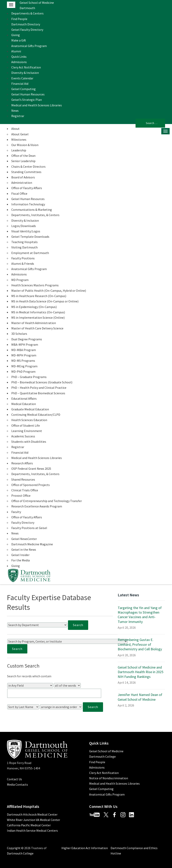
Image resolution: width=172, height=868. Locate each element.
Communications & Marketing (32, 210)
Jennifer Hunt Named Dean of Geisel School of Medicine (140, 697)
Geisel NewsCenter (24, 539)
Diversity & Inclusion (25, 73)
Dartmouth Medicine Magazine (32, 544)
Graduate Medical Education (30, 409)
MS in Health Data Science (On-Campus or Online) (45, 301)
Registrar (18, 116)
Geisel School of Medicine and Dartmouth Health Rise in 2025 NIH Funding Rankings (140, 672)
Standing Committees (26, 172)
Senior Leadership (23, 161)
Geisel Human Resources (28, 94)
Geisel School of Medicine (37, 3)
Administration (22, 183)
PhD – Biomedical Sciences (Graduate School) (42, 382)
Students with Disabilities (29, 442)
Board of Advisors (23, 177)
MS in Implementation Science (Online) (38, 318)
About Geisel (20, 134)
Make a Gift (19, 40)
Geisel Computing (23, 89)
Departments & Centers (27, 13)
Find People (19, 19)
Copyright (14, 848)
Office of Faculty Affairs (27, 188)
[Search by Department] (37, 625)
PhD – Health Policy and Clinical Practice (39, 388)
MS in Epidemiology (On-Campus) (34, 307)
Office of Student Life (26, 425)
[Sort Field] (23, 707)
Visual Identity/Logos (26, 231)
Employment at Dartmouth (30, 253)
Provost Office (21, 496)
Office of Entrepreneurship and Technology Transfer (47, 501)
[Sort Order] (61, 707)
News (15, 111)
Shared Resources (23, 479)
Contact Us (14, 779)
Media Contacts (17, 784)
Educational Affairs (24, 398)
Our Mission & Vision (25, 145)
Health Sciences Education (29, 420)
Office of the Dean (23, 156)
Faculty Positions (23, 258)
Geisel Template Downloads (30, 237)
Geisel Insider (20, 555)
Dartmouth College (102, 756)
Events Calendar (22, 78)
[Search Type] (67, 685)
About (15, 129)
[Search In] (30, 685)
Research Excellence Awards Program (37, 506)
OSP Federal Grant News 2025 (31, 469)
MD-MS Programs (23, 361)
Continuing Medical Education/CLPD (36, 415)
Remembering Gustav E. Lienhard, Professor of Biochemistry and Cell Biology (140, 644)
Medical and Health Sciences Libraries (37, 105)
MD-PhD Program (23, 371)
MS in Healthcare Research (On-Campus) (39, 296)
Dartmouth (27, 8)
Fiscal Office (19, 193)
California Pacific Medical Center (29, 825)
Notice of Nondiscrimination (109, 778)
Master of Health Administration (34, 323)
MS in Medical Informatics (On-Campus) (38, 312)
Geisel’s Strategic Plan (27, 100)
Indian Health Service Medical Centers (32, 830)
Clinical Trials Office (25, 490)
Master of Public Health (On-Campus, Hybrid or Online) (49, 291)
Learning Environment (27, 431)
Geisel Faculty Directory (27, 30)
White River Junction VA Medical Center (33, 820)
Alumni (16, 51)
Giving (16, 35)
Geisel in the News (24, 549)
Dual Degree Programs (27, 339)
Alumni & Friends (23, 264)
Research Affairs (22, 463)
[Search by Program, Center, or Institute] (67, 641)
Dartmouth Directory (26, 24)
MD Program (20, 280)
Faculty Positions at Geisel (29, 528)
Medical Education (24, 404)
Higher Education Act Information (85, 848)
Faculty (16, 512)
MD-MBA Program (24, 350)
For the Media (21, 560)
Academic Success (23, 436)
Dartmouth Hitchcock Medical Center (32, 814)
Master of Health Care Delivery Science (37, 328)
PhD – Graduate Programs (29, 377)
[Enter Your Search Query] (54, 693)
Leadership (19, 150)
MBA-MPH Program (25, 345)
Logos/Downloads (24, 226)
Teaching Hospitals (24, 242)
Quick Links (19, 57)
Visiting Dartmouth (24, 247)
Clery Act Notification (26, 67)
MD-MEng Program (24, 366)
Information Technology (28, 204)
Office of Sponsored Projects (31, 485)
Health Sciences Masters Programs (35, 285)
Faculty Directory (23, 523)
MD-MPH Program (24, 355)
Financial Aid (20, 84)
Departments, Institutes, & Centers (35, 215)
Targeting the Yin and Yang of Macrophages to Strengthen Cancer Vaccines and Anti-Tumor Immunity (140, 615)
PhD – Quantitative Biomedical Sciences (38, 393)
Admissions (19, 62)
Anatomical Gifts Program (29, 46)
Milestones (19, 140)
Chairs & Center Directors (28, 166)
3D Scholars (19, 334)
